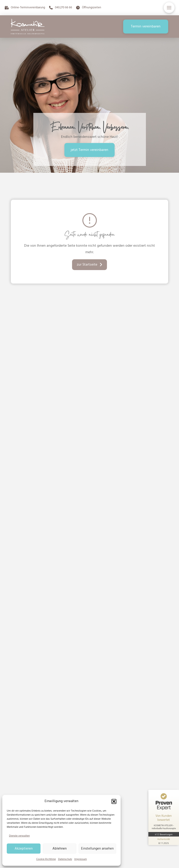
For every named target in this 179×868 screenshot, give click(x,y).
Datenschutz (65, 859)
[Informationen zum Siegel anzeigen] (164, 841)
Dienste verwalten (19, 836)
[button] (114, 801)
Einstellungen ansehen (97, 849)
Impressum (81, 859)
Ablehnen (60, 849)
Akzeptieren (24, 849)
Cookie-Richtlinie (46, 859)
